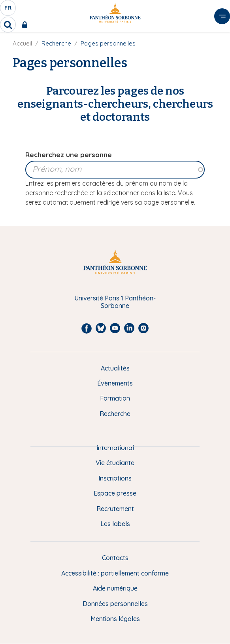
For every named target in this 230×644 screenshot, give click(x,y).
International (115, 448)
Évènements (115, 383)
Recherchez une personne (69, 155)
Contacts (115, 558)
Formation (115, 398)
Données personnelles (115, 604)
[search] (8, 25)
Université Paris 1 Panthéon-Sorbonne (115, 302)
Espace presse (115, 493)
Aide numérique (115, 588)
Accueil (22, 43)
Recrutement (115, 509)
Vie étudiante (115, 463)
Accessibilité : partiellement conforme (115, 573)
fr (8, 10)
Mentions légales (115, 619)
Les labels (115, 524)
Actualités (115, 368)
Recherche (115, 414)
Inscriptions (115, 478)
